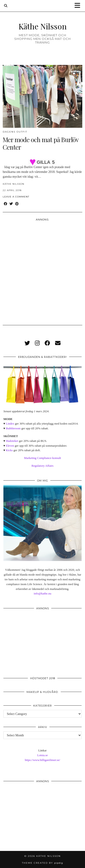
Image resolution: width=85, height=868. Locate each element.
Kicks (9, 450)
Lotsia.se (42, 755)
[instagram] (37, 343)
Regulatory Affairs (42, 466)
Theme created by (42, 863)
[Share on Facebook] (6, 204)
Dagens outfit (15, 132)
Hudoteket (12, 441)
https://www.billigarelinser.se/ (43, 760)
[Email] (58, 343)
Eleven (10, 446)
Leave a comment (16, 197)
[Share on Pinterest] (17, 204)
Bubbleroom (13, 428)
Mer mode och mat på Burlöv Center (41, 143)
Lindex (10, 424)
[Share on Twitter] (11, 204)
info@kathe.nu (42, 593)
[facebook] (47, 343)
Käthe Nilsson (43, 26)
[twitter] (27, 343)
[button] (79, 6)
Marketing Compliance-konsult (42, 458)
